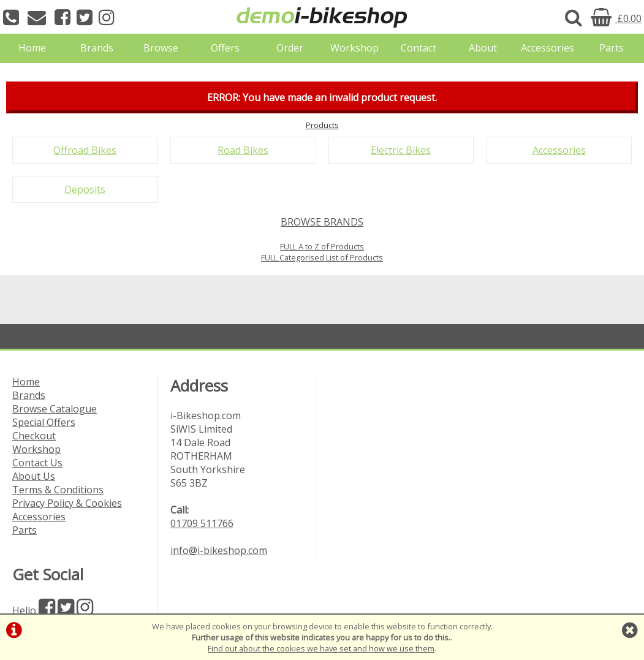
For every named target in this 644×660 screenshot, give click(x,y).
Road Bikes (243, 150)
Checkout (34, 436)
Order (290, 48)
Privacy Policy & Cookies (67, 503)
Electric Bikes (401, 150)
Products (322, 125)
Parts (612, 48)
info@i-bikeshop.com (219, 550)
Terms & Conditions (58, 490)
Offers (225, 48)
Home (32, 48)
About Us (34, 476)
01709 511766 (202, 523)
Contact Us (37, 463)
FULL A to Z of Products (322, 246)
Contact (419, 48)
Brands (97, 48)
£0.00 (616, 18)
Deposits (85, 189)
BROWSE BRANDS (322, 222)
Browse (161, 48)
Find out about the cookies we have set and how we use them (321, 648)
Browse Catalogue (55, 409)
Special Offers (44, 422)
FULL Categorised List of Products (322, 257)
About (483, 48)
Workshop (354, 48)
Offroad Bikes (85, 150)
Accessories (547, 48)
